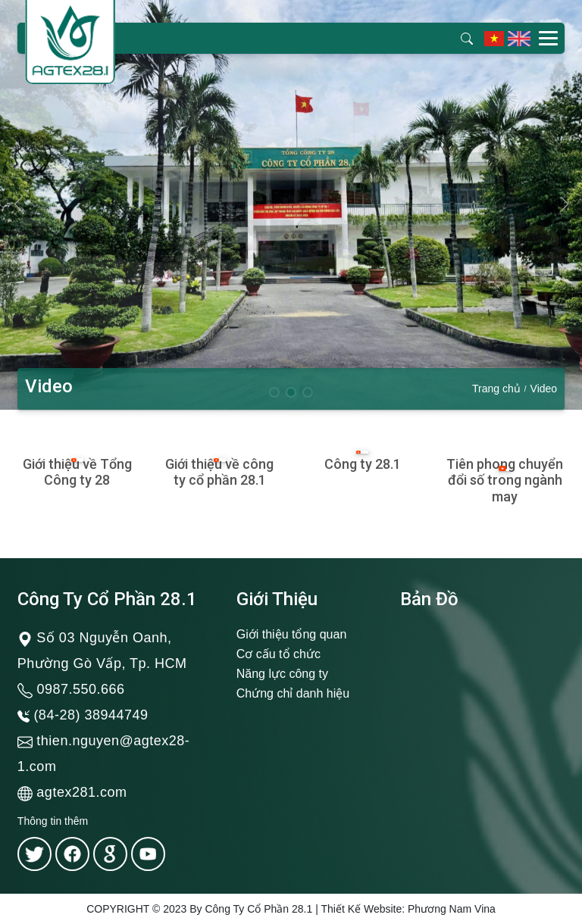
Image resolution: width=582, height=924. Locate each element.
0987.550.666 (80, 689)
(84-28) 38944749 (91, 715)
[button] (564, 204)
